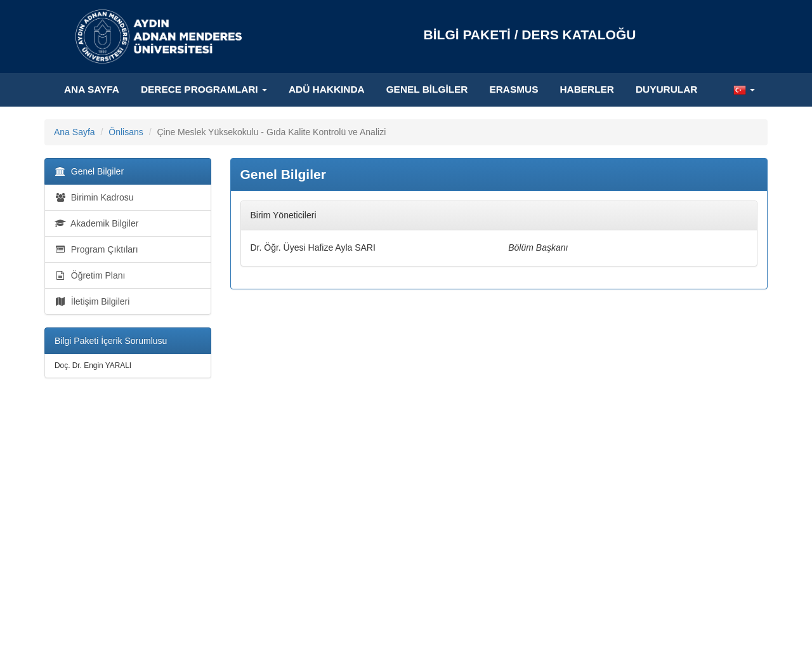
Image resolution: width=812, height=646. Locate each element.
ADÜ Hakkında (327, 89)
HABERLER (587, 89)
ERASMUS (514, 89)
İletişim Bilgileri (92, 301)
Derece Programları (204, 89)
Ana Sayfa (92, 89)
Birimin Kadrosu (94, 197)
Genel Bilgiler (427, 89)
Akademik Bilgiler (96, 223)
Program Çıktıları (96, 249)
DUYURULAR (666, 89)
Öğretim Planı (90, 275)
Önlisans (126, 132)
